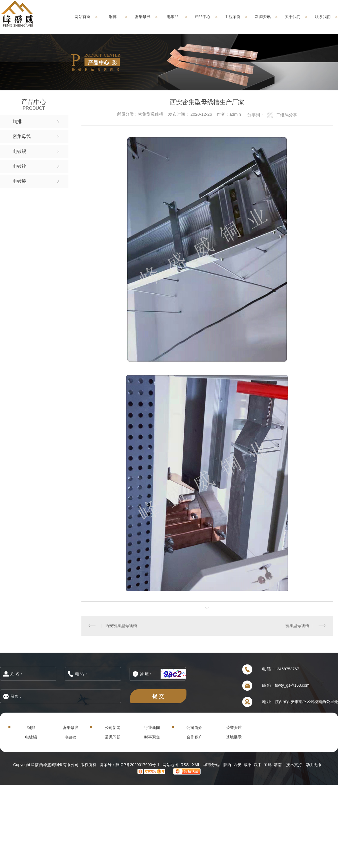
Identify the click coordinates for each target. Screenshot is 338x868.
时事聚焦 (152, 737)
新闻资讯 (263, 17)
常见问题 (113, 737)
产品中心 (203, 17)
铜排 (113, 17)
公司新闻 (113, 728)
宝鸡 (268, 765)
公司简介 (194, 728)
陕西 (227, 765)
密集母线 (143, 17)
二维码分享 (287, 115)
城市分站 (211, 765)
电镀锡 (31, 737)
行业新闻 (152, 728)
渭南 (278, 765)
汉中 (258, 765)
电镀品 (173, 17)
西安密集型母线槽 (121, 626)
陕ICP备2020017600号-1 (137, 765)
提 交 (158, 696)
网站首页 (83, 17)
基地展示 (234, 737)
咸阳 (248, 765)
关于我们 (293, 17)
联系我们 (323, 17)
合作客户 (194, 737)
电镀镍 (70, 737)
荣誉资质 (234, 728)
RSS (185, 765)
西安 (237, 765)
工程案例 (233, 17)
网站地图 (170, 765)
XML (197, 765)
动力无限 (314, 765)
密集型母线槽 (297, 626)
